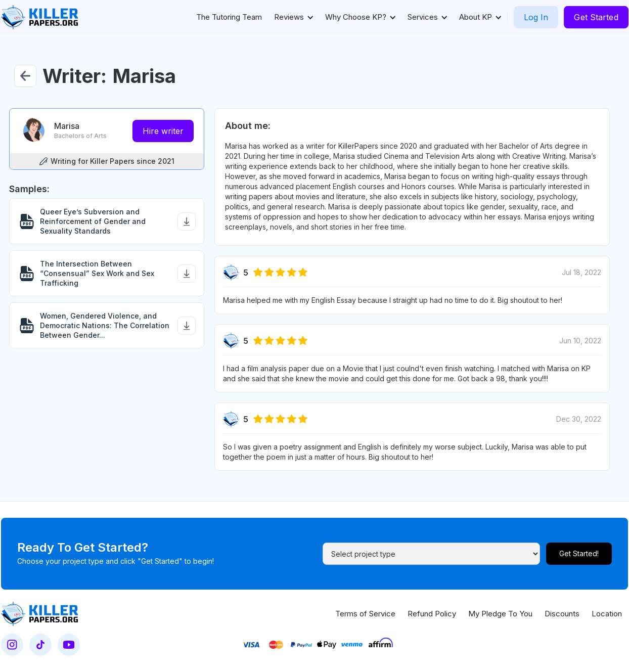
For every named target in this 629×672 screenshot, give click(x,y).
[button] (294, 17)
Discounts (562, 614)
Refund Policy (432, 614)
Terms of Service (365, 614)
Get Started (596, 17)
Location (607, 614)
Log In (536, 17)
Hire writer (163, 131)
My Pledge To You (500, 614)
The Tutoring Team (229, 17)
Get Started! (579, 553)
